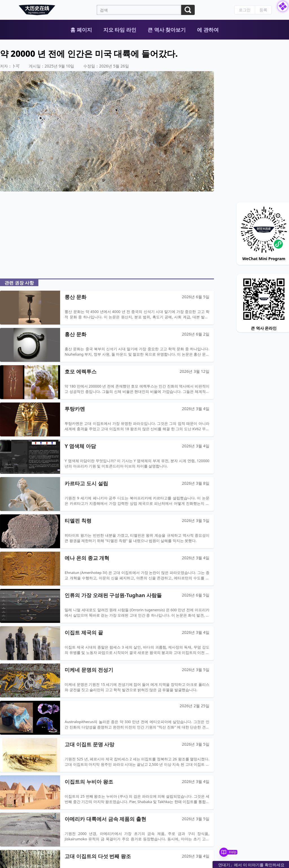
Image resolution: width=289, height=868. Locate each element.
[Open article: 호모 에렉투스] (107, 382)
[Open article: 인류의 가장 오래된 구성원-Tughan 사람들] (107, 606)
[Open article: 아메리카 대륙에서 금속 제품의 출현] (107, 830)
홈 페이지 (81, 30)
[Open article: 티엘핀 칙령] (107, 531)
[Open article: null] (107, 718)
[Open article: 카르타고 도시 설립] (107, 494)
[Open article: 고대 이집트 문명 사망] (107, 755)
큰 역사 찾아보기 (167, 30)
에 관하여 (208, 30)
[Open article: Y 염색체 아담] (107, 457)
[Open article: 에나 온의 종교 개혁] (107, 569)
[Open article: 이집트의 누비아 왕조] (107, 792)
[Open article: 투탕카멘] (107, 419)
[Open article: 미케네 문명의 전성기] (107, 680)
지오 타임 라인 (120, 30)
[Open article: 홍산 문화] (107, 345)
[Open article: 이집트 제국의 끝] (107, 643)
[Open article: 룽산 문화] (107, 308)
